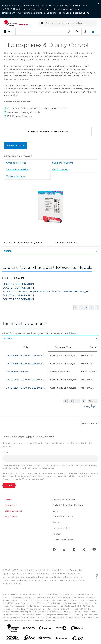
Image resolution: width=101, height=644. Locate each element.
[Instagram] (64, 550)
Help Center (11, 517)
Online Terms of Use (63, 517)
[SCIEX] (77, 639)
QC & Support (60, 169)
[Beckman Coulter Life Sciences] (16, 23)
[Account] (85, 32)
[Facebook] (54, 550)
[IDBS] (77, 629)
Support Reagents (63, 163)
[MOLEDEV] (45, 638)
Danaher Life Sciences (64, 540)
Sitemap (57, 534)
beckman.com (81, 13)
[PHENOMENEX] (61, 639)
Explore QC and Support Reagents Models (26, 243)
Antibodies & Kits (16, 163)
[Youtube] (94, 550)
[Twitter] (84, 550)
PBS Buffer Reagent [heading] (17, 372)
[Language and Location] (93, 32)
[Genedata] (61, 629)
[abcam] (29, 629)
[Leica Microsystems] (29, 639)
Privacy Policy (79, 473)
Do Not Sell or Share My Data (68, 505)
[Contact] (69, 32)
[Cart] (77, 32)
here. (74, 333)
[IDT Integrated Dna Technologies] (13, 639)
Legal (56, 511)
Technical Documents (66, 243)
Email (6, 452)
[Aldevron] (45, 629)
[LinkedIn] (74, 550)
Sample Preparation (17, 169)
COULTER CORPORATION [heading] (18, 284)
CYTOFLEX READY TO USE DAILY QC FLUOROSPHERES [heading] (38, 356)
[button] (42, 23)
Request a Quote (16, 145)
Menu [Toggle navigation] (8, 32)
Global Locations (13, 511)
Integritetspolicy (61, 528)
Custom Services (15, 176)
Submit (9, 485)
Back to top (89, 423)
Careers (8, 499)
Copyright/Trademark (64, 499)
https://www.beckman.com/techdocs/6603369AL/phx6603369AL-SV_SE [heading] (46, 292)
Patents (57, 522)
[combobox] (68, 23)
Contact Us (10, 505)
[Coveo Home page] (90, 408)
